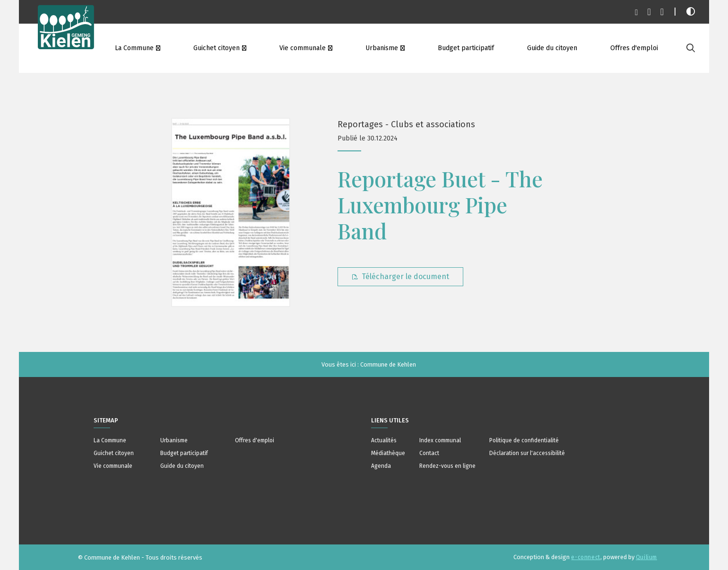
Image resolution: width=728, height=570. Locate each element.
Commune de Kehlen (388, 364)
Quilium (646, 557)
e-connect (585, 557)
